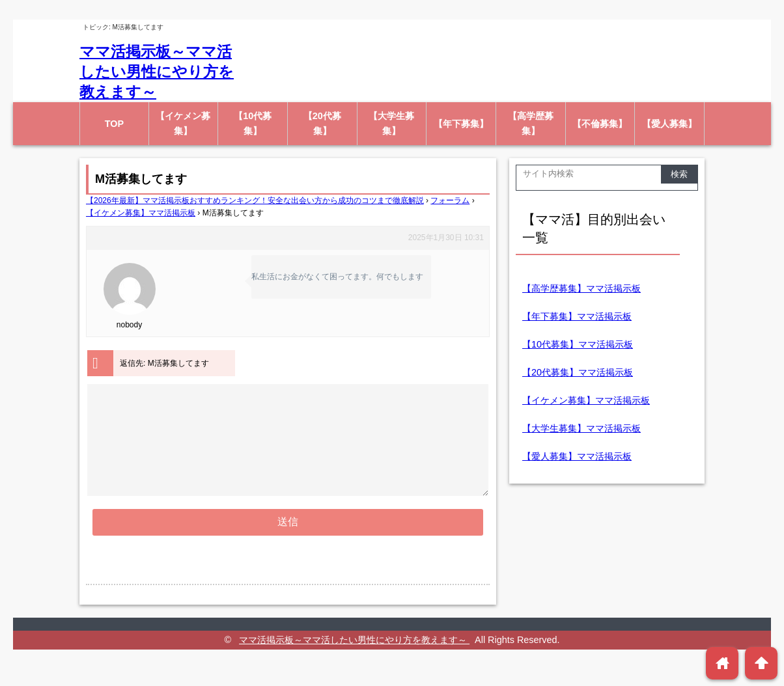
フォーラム (450, 200)
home (722, 663)
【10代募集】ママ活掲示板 (578, 344)
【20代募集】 (322, 123)
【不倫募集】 (600, 124)
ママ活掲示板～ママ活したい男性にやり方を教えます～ (157, 72)
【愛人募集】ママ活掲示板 (577, 456)
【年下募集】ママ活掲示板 (577, 316)
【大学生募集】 (391, 123)
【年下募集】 (461, 124)
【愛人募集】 (669, 124)
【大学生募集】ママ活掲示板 (581, 428)
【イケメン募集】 (183, 123)
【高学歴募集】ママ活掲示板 (581, 288)
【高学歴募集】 (531, 123)
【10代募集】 (253, 123)
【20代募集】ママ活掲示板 (578, 372)
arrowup (762, 663)
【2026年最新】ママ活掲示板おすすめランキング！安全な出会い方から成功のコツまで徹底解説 (255, 200)
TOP (114, 124)
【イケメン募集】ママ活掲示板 (141, 213)
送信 (288, 545)
